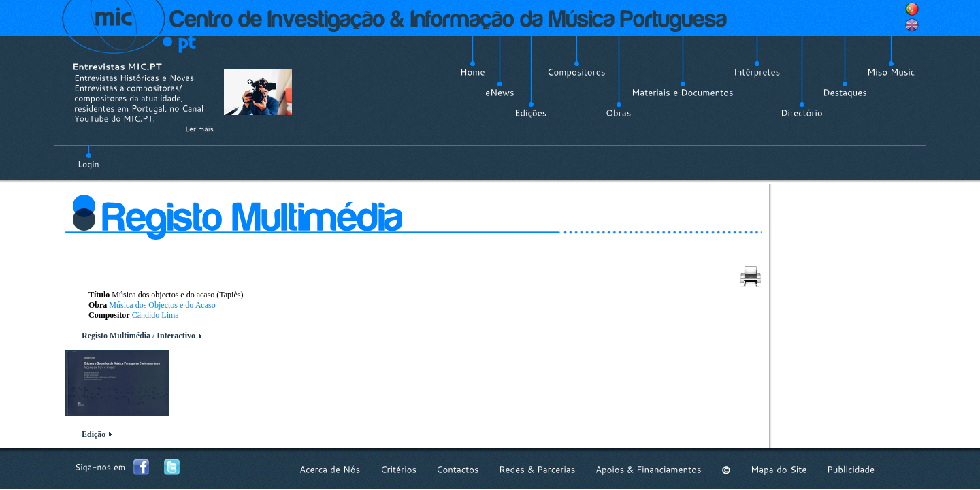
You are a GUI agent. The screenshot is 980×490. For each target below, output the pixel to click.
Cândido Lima (156, 315)
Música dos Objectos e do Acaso (162, 305)
